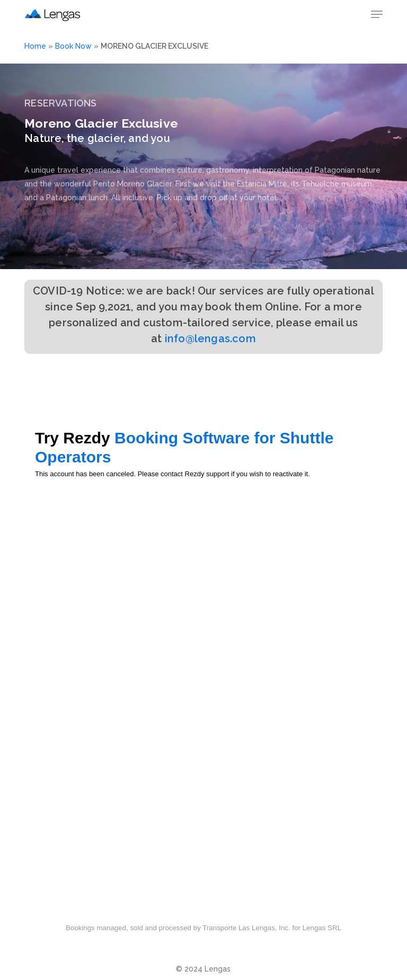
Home (35, 46)
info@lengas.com (210, 338)
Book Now (73, 46)
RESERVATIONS (60, 103)
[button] (377, 14)
